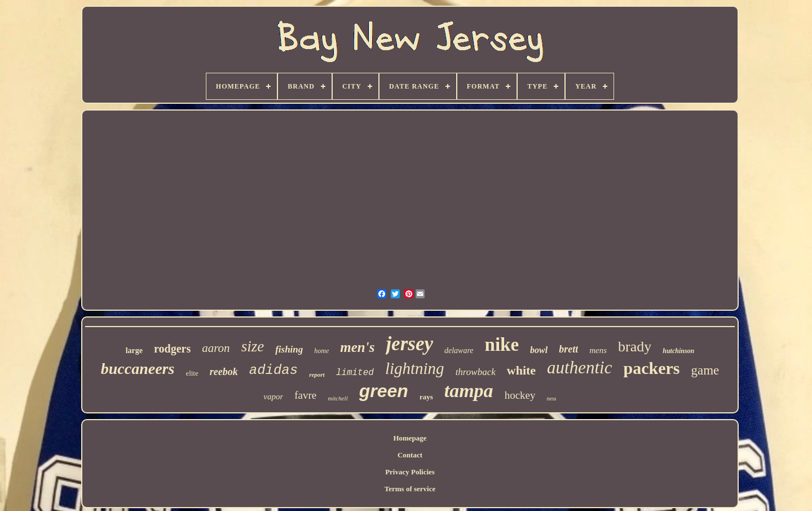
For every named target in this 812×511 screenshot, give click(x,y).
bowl (539, 350)
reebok (224, 372)
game (705, 370)
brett (568, 349)
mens (598, 350)
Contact (410, 455)
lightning (415, 368)
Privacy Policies (410, 472)
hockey (520, 395)
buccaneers (138, 369)
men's (357, 347)
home (321, 351)
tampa (469, 391)
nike (502, 345)
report (317, 375)
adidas (273, 370)
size (253, 346)
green (384, 391)
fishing (289, 349)
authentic (579, 367)
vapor (273, 397)
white (521, 370)
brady (635, 347)
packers (651, 368)
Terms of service (410, 489)
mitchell (337, 398)
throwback (476, 372)
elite (192, 373)
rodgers (172, 349)
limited (355, 373)
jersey (409, 344)
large (134, 351)
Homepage (410, 438)
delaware (459, 351)
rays (426, 397)
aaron (216, 348)
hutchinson (678, 351)
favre (305, 395)
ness (552, 398)
